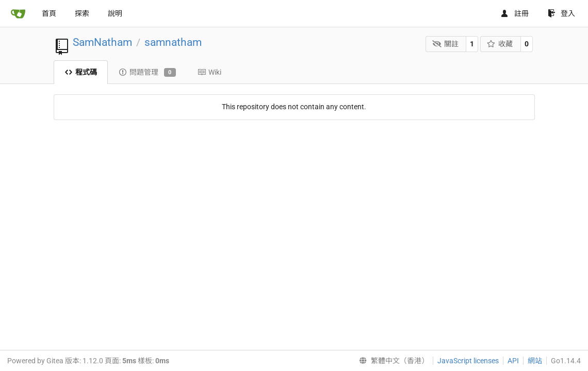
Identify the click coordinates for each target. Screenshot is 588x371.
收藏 (500, 44)
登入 (561, 13)
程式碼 (81, 72)
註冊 (514, 13)
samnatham (173, 42)
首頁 (49, 13)
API (513, 361)
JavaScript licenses (468, 361)
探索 (82, 13)
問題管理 (147, 73)
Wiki (209, 72)
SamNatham (102, 42)
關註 (445, 44)
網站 (535, 361)
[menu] (392, 361)
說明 (115, 13)
